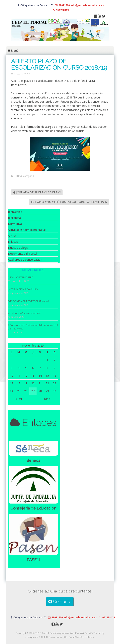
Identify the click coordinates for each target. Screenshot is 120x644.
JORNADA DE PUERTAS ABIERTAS (37, 192)
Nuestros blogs (18, 248)
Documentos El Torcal (22, 254)
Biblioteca (14, 218)
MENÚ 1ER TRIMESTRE (20, 277)
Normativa (15, 224)
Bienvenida (15, 212)
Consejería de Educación (33, 508)
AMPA (12, 236)
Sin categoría (27, 176)
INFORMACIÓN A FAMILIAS (23, 289)
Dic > (47, 399)
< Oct (19, 399)
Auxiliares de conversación (25, 260)
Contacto (60, 602)
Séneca (33, 460)
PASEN (33, 560)
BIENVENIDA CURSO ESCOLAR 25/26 (28, 301)
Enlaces (13, 242)
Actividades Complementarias (27, 230)
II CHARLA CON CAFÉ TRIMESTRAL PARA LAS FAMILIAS (69, 202)
